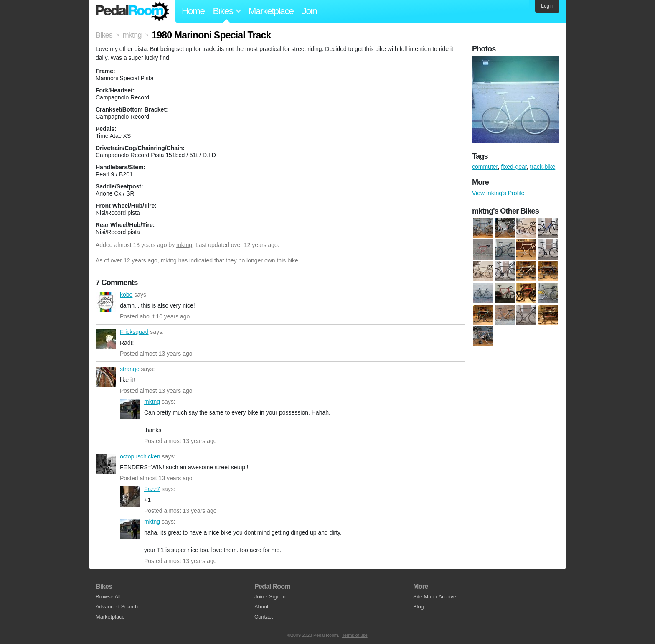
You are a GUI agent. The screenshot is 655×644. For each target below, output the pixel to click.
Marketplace (271, 11)
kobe (106, 302)
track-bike (543, 167)
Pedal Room (132, 11)
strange (106, 377)
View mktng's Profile (498, 193)
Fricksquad (106, 339)
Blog (419, 607)
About (261, 607)
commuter (485, 167)
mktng (184, 245)
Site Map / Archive (435, 597)
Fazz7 (130, 496)
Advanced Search (117, 607)
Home (193, 11)
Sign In (277, 597)
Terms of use (355, 635)
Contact (264, 617)
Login (547, 6)
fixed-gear (514, 167)
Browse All (108, 597)
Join (310, 11)
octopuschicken (106, 464)
